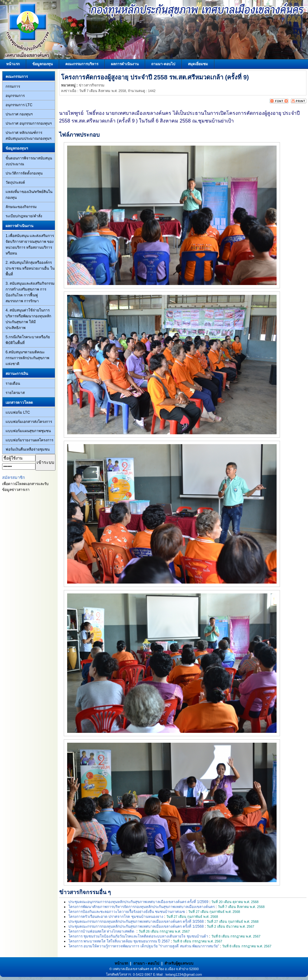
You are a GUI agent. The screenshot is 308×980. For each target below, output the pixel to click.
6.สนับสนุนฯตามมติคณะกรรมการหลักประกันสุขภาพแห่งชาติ (27, 358)
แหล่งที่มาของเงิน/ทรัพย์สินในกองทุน (29, 195)
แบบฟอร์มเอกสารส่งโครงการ (29, 422)
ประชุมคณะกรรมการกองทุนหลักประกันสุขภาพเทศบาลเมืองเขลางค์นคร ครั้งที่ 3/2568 (136, 922)
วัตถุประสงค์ (15, 183)
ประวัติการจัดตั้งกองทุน (24, 173)
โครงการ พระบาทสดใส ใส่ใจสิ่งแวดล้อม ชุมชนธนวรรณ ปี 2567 (119, 941)
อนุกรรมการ (15, 96)
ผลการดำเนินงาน (125, 64)
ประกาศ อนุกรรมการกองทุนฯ (29, 123)
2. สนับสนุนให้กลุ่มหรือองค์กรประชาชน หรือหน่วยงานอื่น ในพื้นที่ (30, 268)
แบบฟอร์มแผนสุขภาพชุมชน (28, 431)
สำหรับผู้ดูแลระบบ (179, 963)
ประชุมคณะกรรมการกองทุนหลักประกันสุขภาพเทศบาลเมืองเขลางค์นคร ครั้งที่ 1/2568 (136, 926)
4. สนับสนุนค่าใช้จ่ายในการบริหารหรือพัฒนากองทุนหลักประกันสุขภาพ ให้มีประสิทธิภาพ (28, 319)
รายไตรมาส (15, 393)
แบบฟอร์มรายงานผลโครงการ (29, 440)
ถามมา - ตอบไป (146, 963)
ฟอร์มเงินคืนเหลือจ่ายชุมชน (28, 449)
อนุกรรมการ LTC (19, 105)
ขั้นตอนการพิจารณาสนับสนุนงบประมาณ (29, 161)
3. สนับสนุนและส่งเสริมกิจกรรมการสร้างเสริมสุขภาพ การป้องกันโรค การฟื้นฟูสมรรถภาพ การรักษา (30, 292)
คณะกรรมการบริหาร (82, 64)
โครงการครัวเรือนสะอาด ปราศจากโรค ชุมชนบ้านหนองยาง (116, 917)
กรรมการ (13, 86)
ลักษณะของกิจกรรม (21, 207)
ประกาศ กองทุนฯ (19, 114)
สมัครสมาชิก (14, 478)
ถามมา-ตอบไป (163, 64)
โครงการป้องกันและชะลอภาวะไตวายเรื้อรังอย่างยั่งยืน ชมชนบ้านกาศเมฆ (127, 912)
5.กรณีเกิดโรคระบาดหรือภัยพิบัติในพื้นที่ (28, 340)
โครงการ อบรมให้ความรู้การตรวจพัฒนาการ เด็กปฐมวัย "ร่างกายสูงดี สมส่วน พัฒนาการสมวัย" (144, 946)
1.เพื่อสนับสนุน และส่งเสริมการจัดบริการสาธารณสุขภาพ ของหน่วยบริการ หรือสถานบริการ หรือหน (30, 245)
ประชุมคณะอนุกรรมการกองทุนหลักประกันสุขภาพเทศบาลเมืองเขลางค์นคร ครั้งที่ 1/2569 (138, 902)
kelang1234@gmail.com (184, 974)
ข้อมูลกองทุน (43, 64)
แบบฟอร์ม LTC (18, 412)
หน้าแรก (13, 64)
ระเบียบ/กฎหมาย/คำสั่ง (24, 216)
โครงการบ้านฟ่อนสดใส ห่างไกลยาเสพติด (102, 931)
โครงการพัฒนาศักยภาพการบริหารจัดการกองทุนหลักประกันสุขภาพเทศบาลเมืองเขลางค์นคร (142, 907)
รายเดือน (13, 384)
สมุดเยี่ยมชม (198, 64)
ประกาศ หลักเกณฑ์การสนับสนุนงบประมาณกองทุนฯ (28, 136)
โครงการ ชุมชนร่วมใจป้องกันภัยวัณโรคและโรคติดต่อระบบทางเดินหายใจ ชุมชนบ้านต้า (138, 936)
